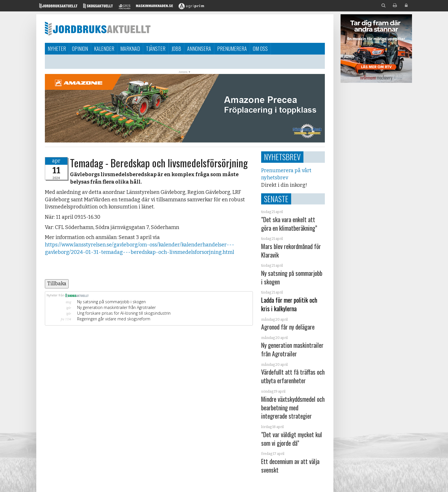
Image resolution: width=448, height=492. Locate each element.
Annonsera (199, 49)
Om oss (260, 49)
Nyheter (57, 49)
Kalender (104, 49)
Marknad (130, 49)
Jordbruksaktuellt (98, 29)
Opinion (80, 49)
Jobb (176, 49)
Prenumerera (232, 49)
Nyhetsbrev (282, 157)
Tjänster (156, 49)
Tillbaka (57, 284)
